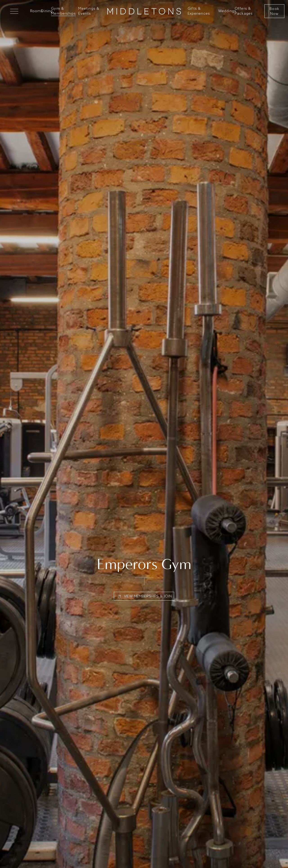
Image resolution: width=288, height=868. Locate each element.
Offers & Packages (244, 11)
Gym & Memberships (63, 11)
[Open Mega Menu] (13, 11)
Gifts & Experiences (199, 11)
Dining (47, 11)
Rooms (37, 11)
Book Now (274, 11)
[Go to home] (144, 11)
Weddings (227, 11)
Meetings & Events (89, 11)
